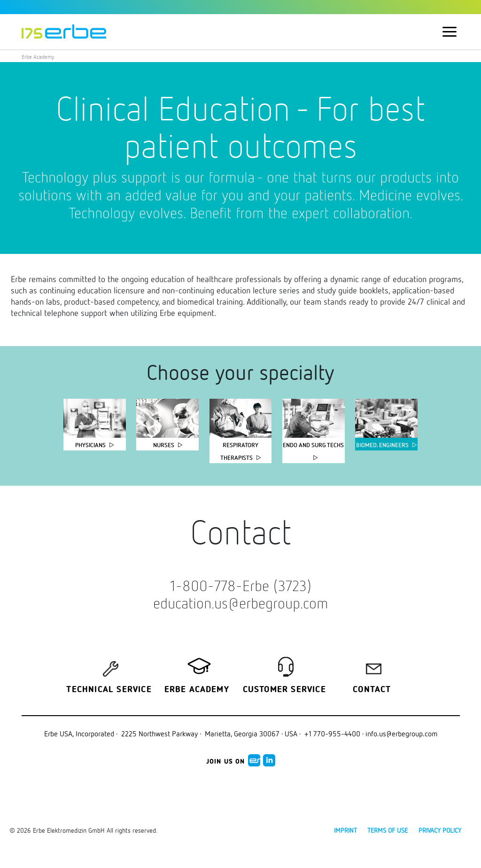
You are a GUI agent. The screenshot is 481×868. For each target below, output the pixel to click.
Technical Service (109, 690)
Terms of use (388, 830)
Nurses (164, 445)
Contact (372, 690)
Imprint (345, 830)
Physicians (90, 445)
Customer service (284, 690)
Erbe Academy (38, 57)
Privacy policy (440, 830)
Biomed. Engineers (382, 445)
